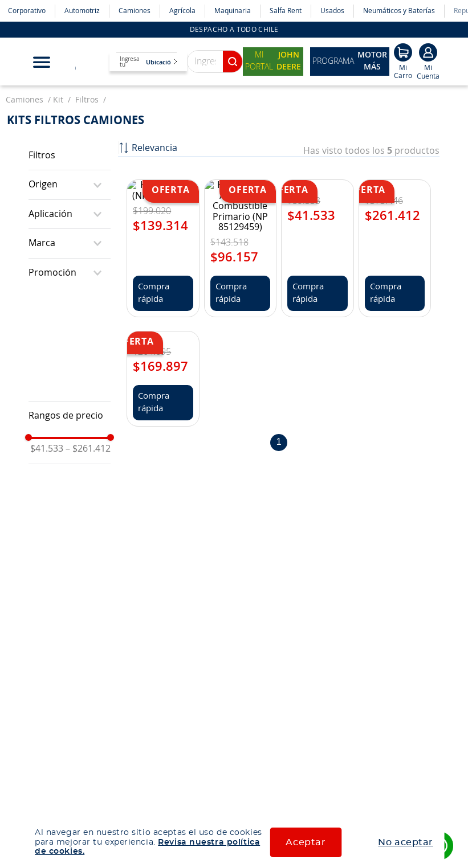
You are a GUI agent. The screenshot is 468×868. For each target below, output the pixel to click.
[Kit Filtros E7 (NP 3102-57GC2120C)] (395, 185)
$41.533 (47, 433)
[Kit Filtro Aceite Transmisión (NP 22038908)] (317, 185)
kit (58, 84)
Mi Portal (273, 46)
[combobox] (200, 46)
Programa (350, 46)
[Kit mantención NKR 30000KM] (163, 243)
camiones (25, 84)
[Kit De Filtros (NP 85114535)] (163, 185)
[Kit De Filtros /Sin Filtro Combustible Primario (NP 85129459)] (240, 185)
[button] (70, 169)
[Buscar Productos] (233, 46)
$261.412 (88, 433)
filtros (87, 84)
